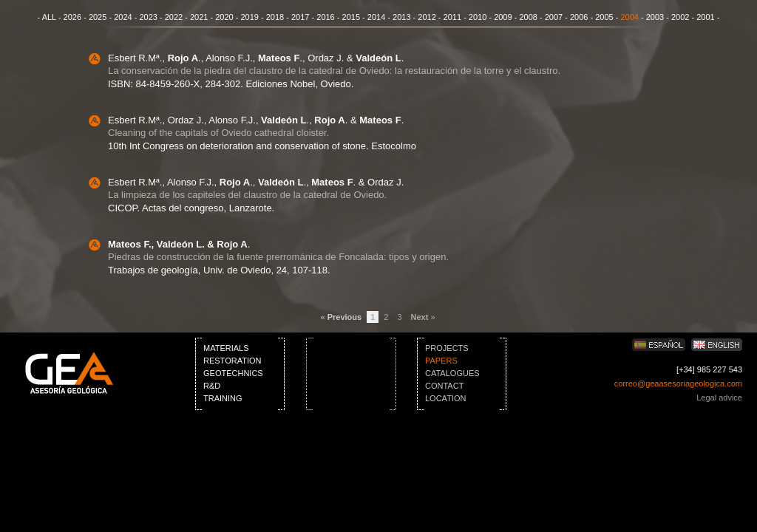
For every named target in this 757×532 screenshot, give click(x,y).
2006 (579, 17)
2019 (249, 17)
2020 (224, 17)
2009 (503, 17)
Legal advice (719, 398)
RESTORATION (232, 361)
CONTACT (444, 386)
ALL (49, 17)
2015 (351, 17)
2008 (528, 17)
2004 (629, 17)
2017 (300, 17)
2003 (655, 17)
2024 (123, 17)
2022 (174, 17)
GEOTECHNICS (233, 373)
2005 (604, 17)
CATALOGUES (452, 373)
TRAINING (223, 398)
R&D (212, 386)
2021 (199, 17)
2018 (275, 17)
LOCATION (445, 398)
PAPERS (441, 361)
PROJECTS (447, 348)
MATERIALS (226, 348)
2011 (452, 17)
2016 (325, 17)
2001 (705, 17)
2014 (376, 17)
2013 (401, 17)
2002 (680, 17)
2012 (427, 17)
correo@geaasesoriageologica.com (678, 383)
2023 (148, 17)
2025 (98, 17)
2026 (72, 17)
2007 (554, 17)
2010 (478, 17)
